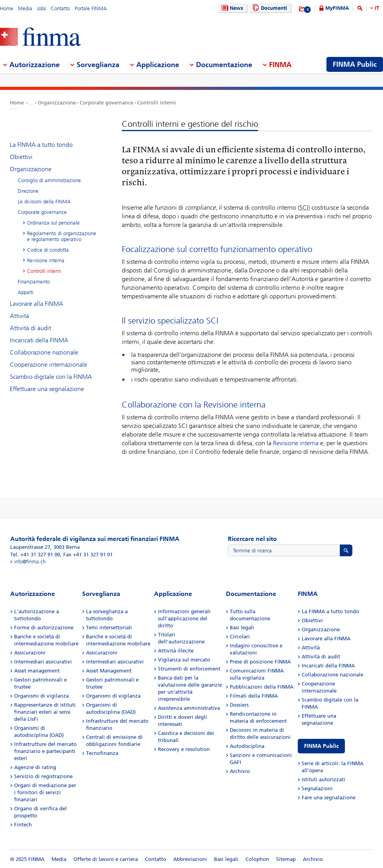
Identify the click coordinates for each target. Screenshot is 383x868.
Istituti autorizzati (323, 779)
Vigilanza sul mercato (184, 660)
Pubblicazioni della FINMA (262, 687)
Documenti (269, 8)
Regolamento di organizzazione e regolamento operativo (62, 236)
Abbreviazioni (190, 859)
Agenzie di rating (35, 767)
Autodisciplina (247, 746)
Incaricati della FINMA (39, 340)
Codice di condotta (48, 250)
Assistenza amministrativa (189, 708)
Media (25, 8)
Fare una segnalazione (329, 798)
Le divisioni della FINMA (44, 202)
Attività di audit (30, 328)
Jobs (41, 8)
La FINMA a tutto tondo (41, 145)
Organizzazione (57, 103)
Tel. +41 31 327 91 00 (35, 555)
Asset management (37, 671)
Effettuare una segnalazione (47, 389)
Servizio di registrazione (43, 776)
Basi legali (242, 628)
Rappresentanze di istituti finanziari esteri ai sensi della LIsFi (45, 712)
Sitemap (286, 859)
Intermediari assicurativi (43, 662)
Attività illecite (176, 651)
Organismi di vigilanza (41, 696)
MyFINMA (337, 8)
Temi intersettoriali (109, 628)
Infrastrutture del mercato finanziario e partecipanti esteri (45, 751)
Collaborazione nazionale (44, 352)
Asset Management (109, 671)
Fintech (23, 825)
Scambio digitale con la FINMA (51, 377)
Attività (19, 316)
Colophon (257, 859)
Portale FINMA (91, 8)
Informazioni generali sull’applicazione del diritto (184, 619)
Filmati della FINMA (254, 696)
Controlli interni (157, 103)
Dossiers (239, 705)
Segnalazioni (317, 789)
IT (377, 8)
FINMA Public (321, 746)
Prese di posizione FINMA (260, 662)
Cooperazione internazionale (49, 365)
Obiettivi (21, 157)
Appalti (26, 292)
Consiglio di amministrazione (49, 180)
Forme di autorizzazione (44, 628)
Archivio (240, 771)
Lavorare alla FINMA (37, 304)
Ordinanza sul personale (53, 223)
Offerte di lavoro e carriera (106, 859)
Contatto (60, 8)
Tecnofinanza (102, 753)
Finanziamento (34, 282)
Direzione (28, 191)
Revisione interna (296, 443)
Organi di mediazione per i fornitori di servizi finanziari (45, 792)
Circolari (240, 637)
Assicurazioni (30, 653)
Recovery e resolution (184, 749)
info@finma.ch (30, 562)
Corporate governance (106, 103)
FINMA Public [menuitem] (355, 64)
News (231, 8)
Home (7, 8)
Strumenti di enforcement (189, 669)
